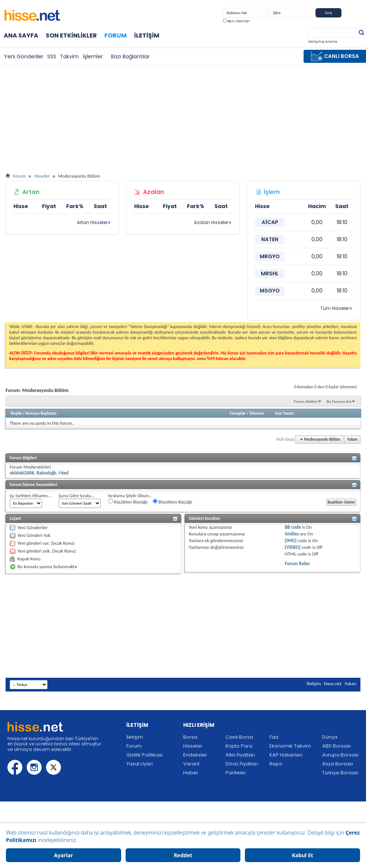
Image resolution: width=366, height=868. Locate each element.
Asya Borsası (338, 764)
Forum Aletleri (306, 401)
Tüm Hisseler (335, 308)
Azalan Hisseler (211, 222)
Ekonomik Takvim (290, 746)
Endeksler (195, 755)
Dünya (330, 737)
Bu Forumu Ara (339, 401)
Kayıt (352, 14)
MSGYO (270, 291)
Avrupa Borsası (340, 755)
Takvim (69, 56)
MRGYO (270, 256)
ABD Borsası (336, 746)
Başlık (16, 413)
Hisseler (42, 176)
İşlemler (93, 56)
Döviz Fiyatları (242, 764)
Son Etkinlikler (71, 35)
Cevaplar (238, 413)
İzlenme (257, 413)
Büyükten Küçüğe (173, 502)
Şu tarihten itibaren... (30, 495)
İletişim (147, 35)
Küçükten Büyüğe (128, 502)
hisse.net (333, 684)
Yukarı (352, 439)
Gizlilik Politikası (145, 755)
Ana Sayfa (21, 35)
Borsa (190, 737)
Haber (191, 773)
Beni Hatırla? (236, 21)
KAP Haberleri (286, 755)
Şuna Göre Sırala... (77, 495)
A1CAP (270, 222)
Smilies (292, 534)
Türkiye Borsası (340, 773)
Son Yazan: (285, 413)
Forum (116, 35)
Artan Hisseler (92, 222)
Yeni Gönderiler (24, 56)
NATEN (270, 239)
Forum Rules (297, 563)
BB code (293, 527)
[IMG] (291, 540)
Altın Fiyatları (240, 755)
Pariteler (236, 773)
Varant (191, 764)
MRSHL (270, 273)
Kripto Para (239, 746)
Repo (276, 764)
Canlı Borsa (239, 737)
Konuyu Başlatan (41, 413)
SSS (52, 56)
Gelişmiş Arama (323, 42)
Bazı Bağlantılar (130, 56)
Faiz (274, 737)
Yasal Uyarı (140, 764)
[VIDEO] (293, 547)
